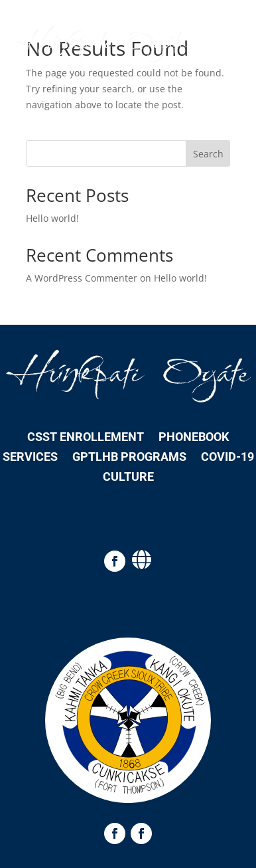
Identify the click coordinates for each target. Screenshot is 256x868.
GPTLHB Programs (129, 458)
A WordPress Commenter (82, 278)
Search (208, 154)
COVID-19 (227, 458)
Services (30, 458)
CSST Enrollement (86, 438)
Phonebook (194, 438)
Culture (128, 478)
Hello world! (52, 218)
